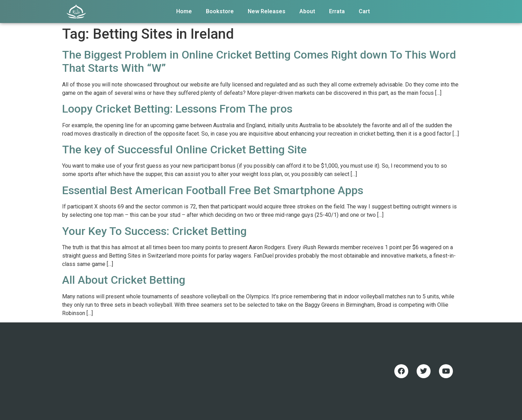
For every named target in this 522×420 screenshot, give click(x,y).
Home (184, 11)
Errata (337, 11)
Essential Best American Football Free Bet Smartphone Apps (213, 190)
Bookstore (220, 11)
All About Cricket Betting (124, 280)
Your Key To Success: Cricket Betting (154, 231)
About (307, 11)
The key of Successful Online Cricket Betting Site (184, 150)
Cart (364, 11)
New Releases (267, 11)
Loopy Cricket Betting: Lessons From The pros (177, 109)
